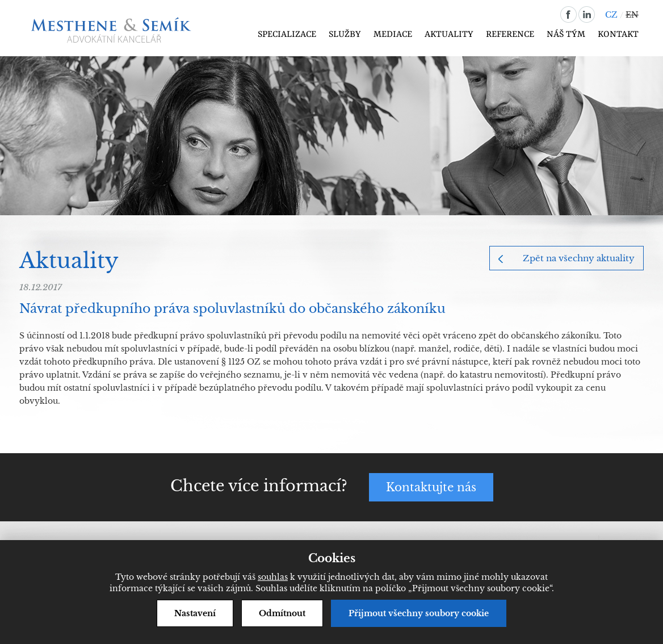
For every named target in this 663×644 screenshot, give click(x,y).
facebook (568, 14)
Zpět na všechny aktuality (579, 258)
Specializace (287, 35)
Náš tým (566, 35)
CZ (611, 15)
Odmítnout (282, 613)
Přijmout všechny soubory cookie (419, 613)
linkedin (587, 14)
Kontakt (618, 35)
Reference (510, 35)
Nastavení (195, 613)
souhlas (273, 577)
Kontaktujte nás (431, 487)
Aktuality (449, 35)
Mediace (393, 35)
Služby (345, 35)
